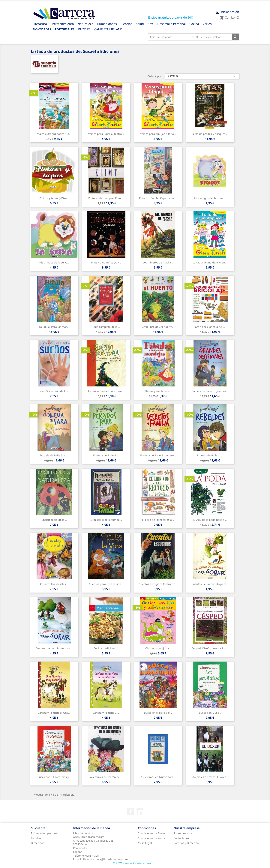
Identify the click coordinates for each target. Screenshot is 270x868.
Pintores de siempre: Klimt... (106, 198)
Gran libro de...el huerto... (158, 327)
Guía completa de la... (106, 327)
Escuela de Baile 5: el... (54, 455)
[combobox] (172, 37)
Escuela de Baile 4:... (106, 455)
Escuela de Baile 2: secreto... (158, 455)
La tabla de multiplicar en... (210, 262)
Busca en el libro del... (158, 713)
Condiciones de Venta (151, 838)
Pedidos (36, 838)
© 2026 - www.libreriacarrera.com (135, 863)
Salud (140, 24)
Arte (151, 24)
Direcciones (38, 843)
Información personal (45, 833)
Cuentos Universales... (54, 584)
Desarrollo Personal (171, 24)
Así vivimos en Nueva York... (158, 777)
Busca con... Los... (210, 713)
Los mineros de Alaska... (158, 262)
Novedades (42, 29)
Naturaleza (85, 24)
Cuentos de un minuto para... (210, 584)
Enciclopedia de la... (54, 520)
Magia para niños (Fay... (106, 262)
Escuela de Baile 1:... (210, 455)
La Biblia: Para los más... (54, 327)
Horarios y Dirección (186, 843)
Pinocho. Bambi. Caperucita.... (158, 198)
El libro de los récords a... (158, 520)
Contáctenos (181, 838)
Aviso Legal (145, 843)
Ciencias (126, 24)
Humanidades (107, 24)
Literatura (40, 24)
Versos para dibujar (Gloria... (158, 134)
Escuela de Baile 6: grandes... (210, 391)
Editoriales (65, 29)
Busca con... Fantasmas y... (54, 777)
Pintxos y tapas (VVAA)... (54, 198)
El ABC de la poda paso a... (210, 520)
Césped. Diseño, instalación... (210, 648)
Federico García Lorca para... (106, 391)
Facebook (130, 812)
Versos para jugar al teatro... (106, 134)
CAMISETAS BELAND (108, 29)
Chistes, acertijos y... (158, 648)
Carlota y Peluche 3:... (106, 713)
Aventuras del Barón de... (106, 777)
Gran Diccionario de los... (54, 391)
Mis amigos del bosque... (210, 198)
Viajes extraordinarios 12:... (54, 134)
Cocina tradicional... (106, 648)
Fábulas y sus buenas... (158, 391)
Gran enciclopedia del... (210, 327)
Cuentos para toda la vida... (106, 584)
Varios (207, 24)
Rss (139, 812)
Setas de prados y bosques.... (210, 134)
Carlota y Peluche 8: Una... (54, 713)
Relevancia (202, 76)
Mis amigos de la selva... (54, 262)
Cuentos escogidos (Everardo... (158, 584)
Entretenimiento (62, 24)
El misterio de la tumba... (106, 520)
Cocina (194, 24)
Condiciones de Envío (151, 833)
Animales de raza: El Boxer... (210, 777)
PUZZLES (84, 29)
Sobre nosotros (183, 833)
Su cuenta (38, 828)
